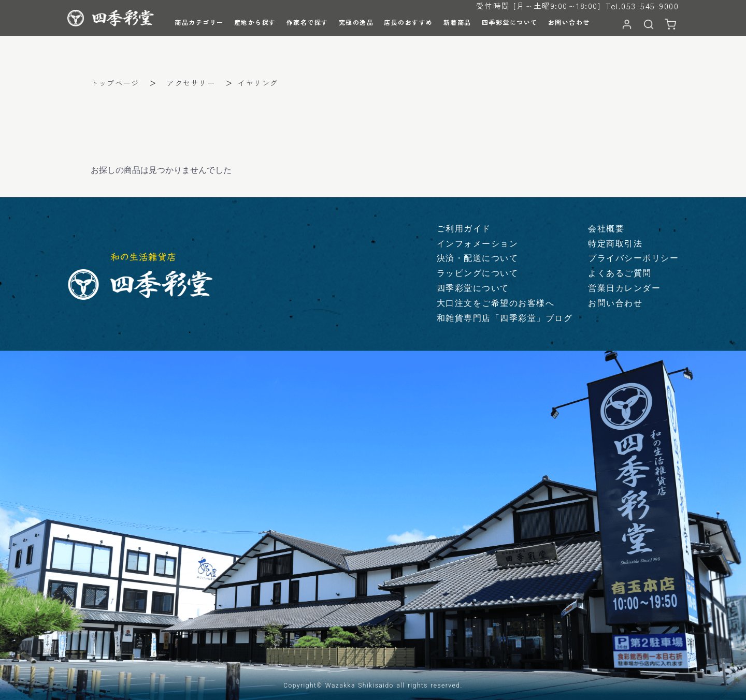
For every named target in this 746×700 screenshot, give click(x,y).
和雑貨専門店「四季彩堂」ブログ (505, 318)
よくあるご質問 (620, 273)
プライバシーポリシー (633, 258)
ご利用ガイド (464, 229)
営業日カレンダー (624, 288)
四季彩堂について (473, 288)
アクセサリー (191, 83)
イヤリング (258, 83)
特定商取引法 (615, 244)
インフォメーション (478, 244)
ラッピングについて (478, 273)
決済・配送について (478, 258)
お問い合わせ (615, 303)
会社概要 (606, 229)
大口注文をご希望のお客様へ (496, 303)
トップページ (115, 83)
